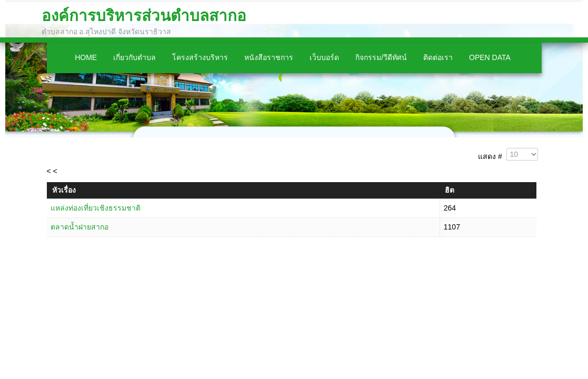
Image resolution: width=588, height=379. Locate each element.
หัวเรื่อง (64, 190)
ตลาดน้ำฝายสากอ (79, 227)
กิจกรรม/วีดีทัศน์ (381, 57)
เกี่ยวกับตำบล (134, 57)
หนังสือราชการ (269, 57)
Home (86, 57)
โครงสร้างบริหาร (200, 57)
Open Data (490, 57)
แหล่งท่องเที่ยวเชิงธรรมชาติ (96, 208)
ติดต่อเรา (438, 57)
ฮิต (450, 190)
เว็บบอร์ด (324, 57)
